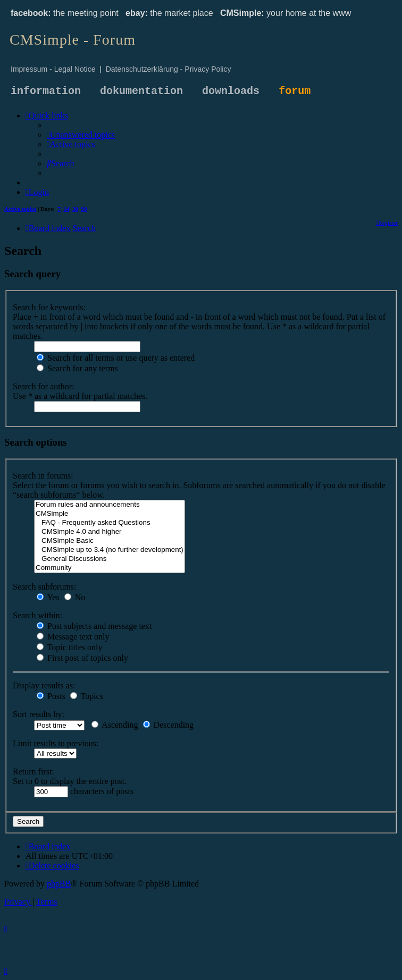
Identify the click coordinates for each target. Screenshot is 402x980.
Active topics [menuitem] (20, 209)
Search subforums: (45, 587)
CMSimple (110, 514)
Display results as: (44, 685)
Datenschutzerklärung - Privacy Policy (169, 69)
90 (84, 209)
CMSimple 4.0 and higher (110, 532)
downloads (231, 91)
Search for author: (44, 386)
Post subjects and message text (94, 626)
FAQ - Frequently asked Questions (110, 523)
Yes (48, 597)
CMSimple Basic (110, 541)
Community (110, 568)
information (46, 91)
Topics (87, 696)
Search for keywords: (49, 307)
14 (67, 209)
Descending (169, 725)
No (75, 597)
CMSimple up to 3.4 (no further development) (110, 550)
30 (75, 209)
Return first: (33, 772)
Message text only (73, 637)
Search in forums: (43, 476)
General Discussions (110, 559)
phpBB (59, 884)
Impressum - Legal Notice (53, 69)
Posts (51, 696)
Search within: (37, 615)
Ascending (115, 725)
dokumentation (141, 91)
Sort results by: (39, 714)
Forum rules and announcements (110, 505)
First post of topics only (82, 658)
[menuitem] (81, 135)
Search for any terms (77, 368)
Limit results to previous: (56, 743)
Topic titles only (69, 647)
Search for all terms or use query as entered (116, 358)
